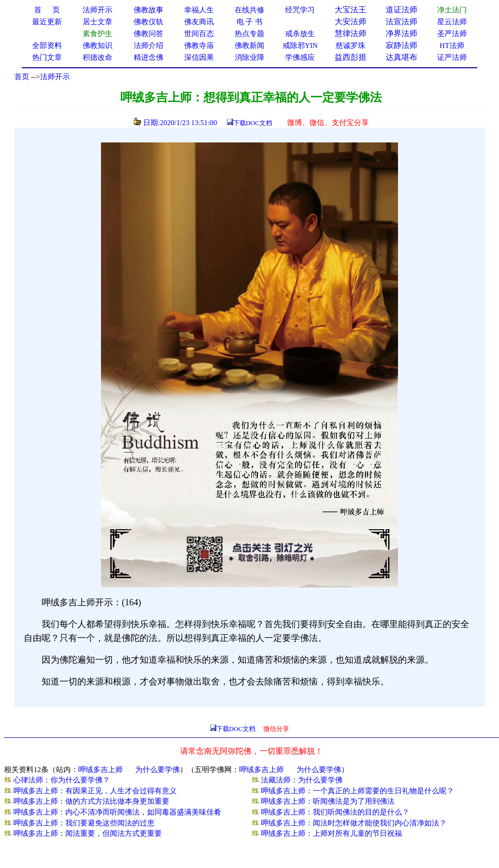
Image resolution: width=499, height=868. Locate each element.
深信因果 (199, 57)
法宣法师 (401, 22)
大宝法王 (350, 10)
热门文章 (47, 57)
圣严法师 (452, 34)
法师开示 (55, 77)
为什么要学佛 (157, 770)
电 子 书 (249, 22)
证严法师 (452, 57)
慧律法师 (350, 33)
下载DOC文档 (253, 123)
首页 (22, 77)
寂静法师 (401, 45)
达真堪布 (401, 57)
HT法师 (452, 46)
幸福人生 (199, 10)
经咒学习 (300, 10)
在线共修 (249, 10)
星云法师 (452, 22)
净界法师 (401, 33)
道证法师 (401, 10)
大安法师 (350, 22)
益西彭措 (350, 57)
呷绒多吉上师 (100, 770)
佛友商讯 (199, 22)
